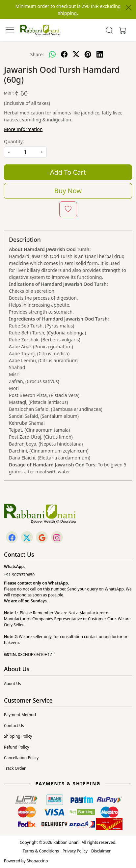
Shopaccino (37, 861)
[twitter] (76, 54)
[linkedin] (100, 54)
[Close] (128, 8)
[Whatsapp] (52, 54)
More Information (23, 129)
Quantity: (14, 141)
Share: (37, 54)
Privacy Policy (75, 851)
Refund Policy (16, 747)
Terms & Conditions (41, 851)
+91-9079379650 (19, 575)
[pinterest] (88, 54)
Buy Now (68, 191)
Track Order (15, 768)
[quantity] (25, 152)
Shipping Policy (18, 736)
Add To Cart (68, 172)
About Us (13, 684)
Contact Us (14, 726)
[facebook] (64, 54)
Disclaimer (101, 851)
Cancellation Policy (21, 758)
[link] (109, 30)
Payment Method (20, 715)
